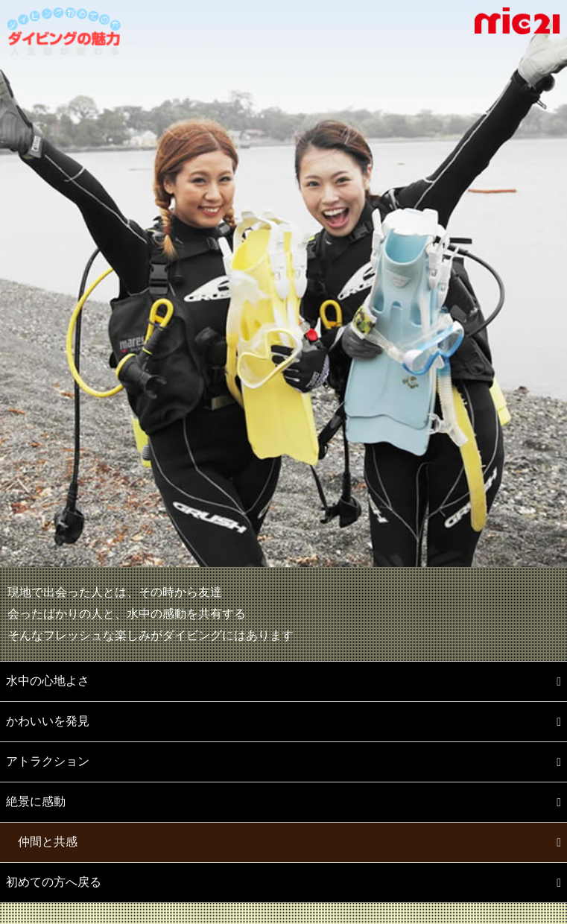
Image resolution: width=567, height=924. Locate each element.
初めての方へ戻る (54, 882)
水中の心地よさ (48, 681)
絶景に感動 (36, 801)
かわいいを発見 (48, 721)
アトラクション (48, 761)
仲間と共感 (48, 842)
